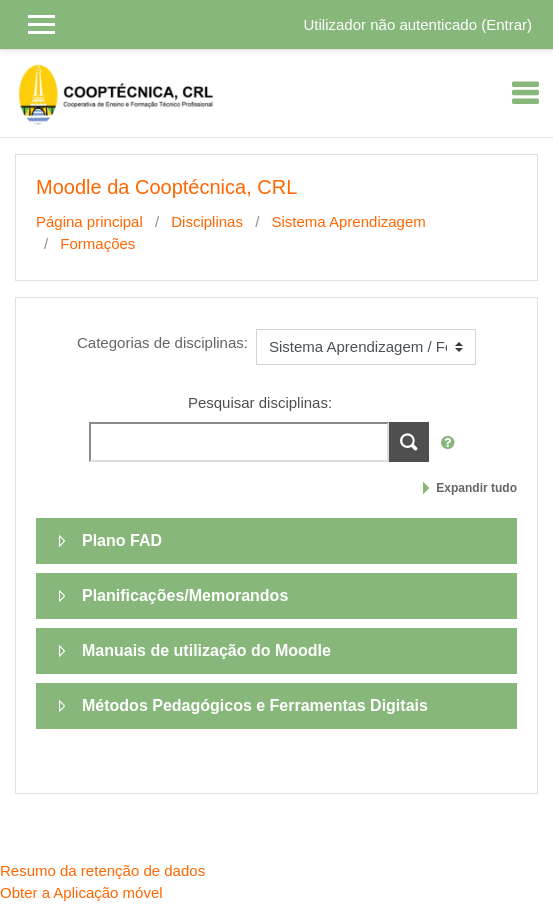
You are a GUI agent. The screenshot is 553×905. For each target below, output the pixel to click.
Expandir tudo (476, 488)
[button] (452, 443)
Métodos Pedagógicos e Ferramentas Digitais (255, 705)
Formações (97, 243)
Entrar (506, 24)
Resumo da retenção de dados (102, 870)
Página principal (89, 221)
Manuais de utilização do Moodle (206, 650)
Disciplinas (207, 221)
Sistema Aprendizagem (348, 221)
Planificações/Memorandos (185, 595)
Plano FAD (122, 540)
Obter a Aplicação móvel (81, 892)
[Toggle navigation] (525, 93)
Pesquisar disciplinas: (260, 402)
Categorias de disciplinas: (162, 342)
